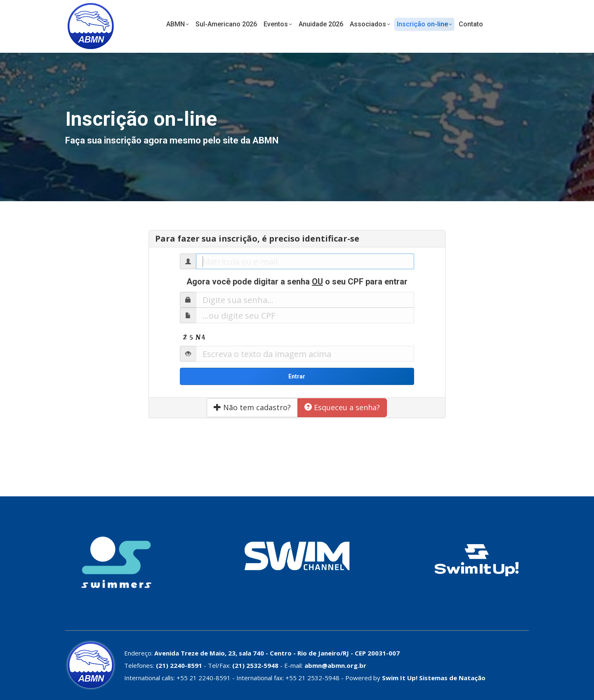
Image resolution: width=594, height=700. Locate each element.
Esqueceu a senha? (342, 407)
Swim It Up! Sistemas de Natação (434, 678)
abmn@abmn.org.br (335, 665)
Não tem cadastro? (252, 407)
